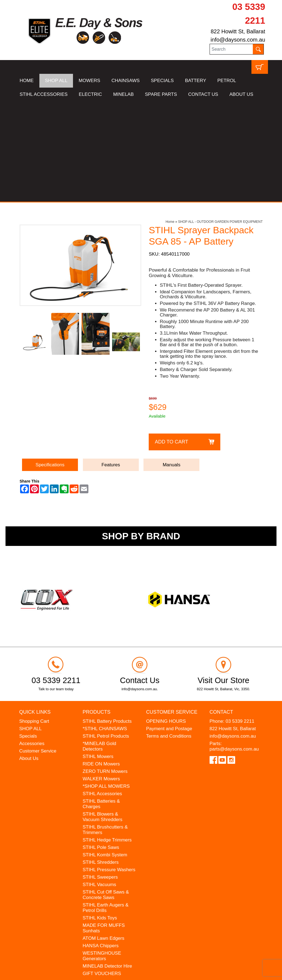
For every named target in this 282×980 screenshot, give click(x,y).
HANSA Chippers (101, 845)
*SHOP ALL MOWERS (106, 686)
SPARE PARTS (161, 94)
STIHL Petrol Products (106, 636)
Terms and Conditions (169, 636)
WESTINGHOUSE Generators (102, 856)
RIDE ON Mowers (101, 664)
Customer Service (38, 651)
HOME (27, 81)
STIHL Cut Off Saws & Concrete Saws (106, 794)
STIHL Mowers (98, 656)
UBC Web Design (71, 972)
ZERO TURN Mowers (105, 671)
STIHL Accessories (102, 693)
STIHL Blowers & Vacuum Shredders (102, 717)
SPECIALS (162, 81)
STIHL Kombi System (105, 755)
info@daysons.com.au (238, 40)
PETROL (227, 81)
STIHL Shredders (101, 762)
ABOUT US (241, 94)
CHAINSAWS (126, 81)
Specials (28, 636)
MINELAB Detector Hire (107, 866)
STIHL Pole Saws (101, 747)
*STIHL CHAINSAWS (105, 628)
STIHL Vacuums (99, 784)
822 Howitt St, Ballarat (238, 31)
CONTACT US (203, 94)
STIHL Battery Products (107, 621)
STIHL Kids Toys (100, 818)
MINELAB (124, 94)
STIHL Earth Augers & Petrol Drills (106, 807)
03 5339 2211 (240, 621)
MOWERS (90, 81)
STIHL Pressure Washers (109, 769)
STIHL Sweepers (100, 777)
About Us (29, 658)
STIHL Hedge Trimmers (107, 740)
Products (97, 612)
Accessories (32, 643)
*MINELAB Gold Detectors (99, 646)
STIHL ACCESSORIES (44, 94)
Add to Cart (171, 341)
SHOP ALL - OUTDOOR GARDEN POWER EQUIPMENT (220, 121)
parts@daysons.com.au (234, 649)
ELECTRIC (90, 94)
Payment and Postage (169, 628)
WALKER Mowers (101, 679)
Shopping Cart (34, 621)
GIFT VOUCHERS (102, 873)
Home (170, 121)
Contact (221, 612)
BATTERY (196, 81)
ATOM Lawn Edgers (104, 838)
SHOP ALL (56, 81)
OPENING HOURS (166, 621)
